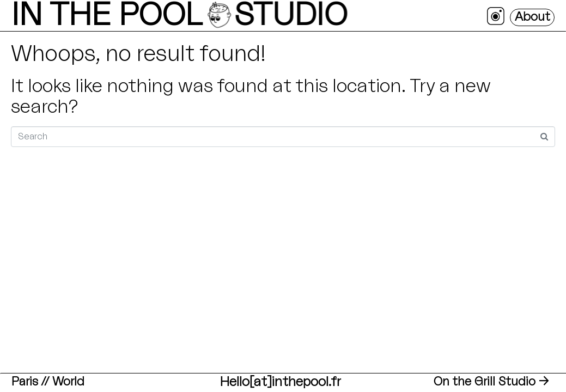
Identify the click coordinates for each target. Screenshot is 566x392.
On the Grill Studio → (491, 382)
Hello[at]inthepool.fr (280, 382)
